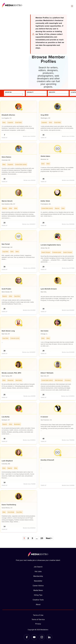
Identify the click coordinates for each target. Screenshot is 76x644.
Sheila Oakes (45, 156)
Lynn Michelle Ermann (49, 289)
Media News (38, 590)
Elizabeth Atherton (8, 115)
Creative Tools (38, 600)
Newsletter (38, 581)
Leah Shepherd (7, 461)
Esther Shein (45, 201)
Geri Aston (45, 331)
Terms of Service (38, 619)
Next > (49, 538)
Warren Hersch (7, 201)
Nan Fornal (6, 244)
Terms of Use (38, 615)
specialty (30, 92)
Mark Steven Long (8, 331)
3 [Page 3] (32, 538)
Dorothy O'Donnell (47, 460)
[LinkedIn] (49, 637)
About (38, 604)
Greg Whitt (45, 115)
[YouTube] (34, 637)
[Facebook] (27, 637)
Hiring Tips (38, 595)
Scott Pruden (6, 289)
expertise (8, 92)
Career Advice (38, 586)
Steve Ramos (6, 157)
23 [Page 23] (42, 538)
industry (52, 92)
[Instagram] (42, 637)
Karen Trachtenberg (9, 505)
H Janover (44, 417)
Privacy (38, 624)
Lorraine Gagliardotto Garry (51, 245)
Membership (38, 576)
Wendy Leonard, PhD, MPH (11, 373)
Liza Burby (6, 417)
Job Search (38, 567)
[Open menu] (72, 6)
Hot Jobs (38, 571)
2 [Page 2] (28, 538)
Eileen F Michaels (47, 373)
